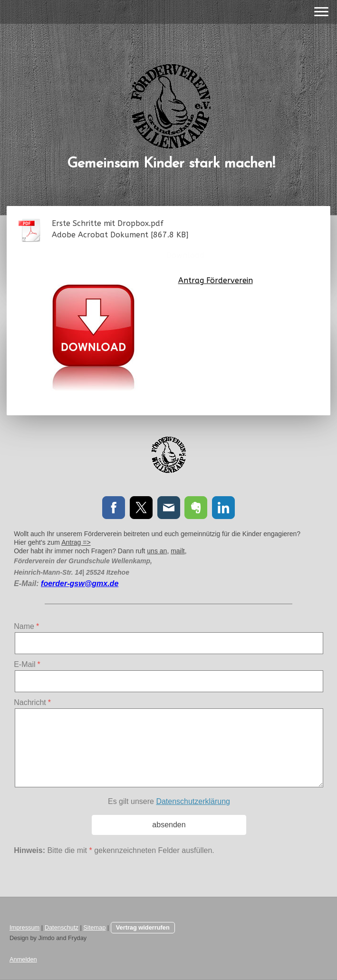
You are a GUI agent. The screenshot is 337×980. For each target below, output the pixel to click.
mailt (178, 551)
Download (185, 255)
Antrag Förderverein (216, 280)
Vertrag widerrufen (143, 927)
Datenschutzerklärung (193, 801)
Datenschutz (62, 927)
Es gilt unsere (169, 801)
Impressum (24, 927)
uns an (157, 551)
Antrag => (76, 542)
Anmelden (23, 959)
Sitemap (94, 927)
